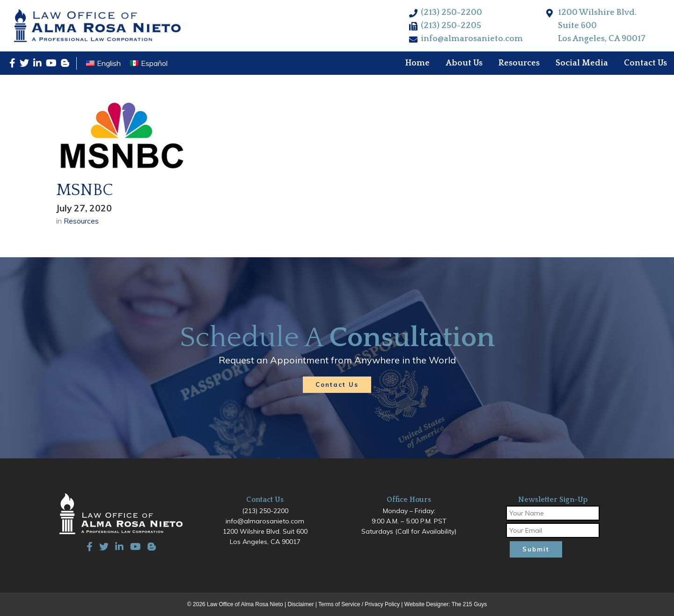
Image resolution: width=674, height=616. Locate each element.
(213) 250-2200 (451, 13)
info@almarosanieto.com (472, 39)
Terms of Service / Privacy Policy (359, 604)
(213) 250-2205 (451, 26)
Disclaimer (300, 604)
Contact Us (337, 384)
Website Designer (427, 604)
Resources (81, 221)
